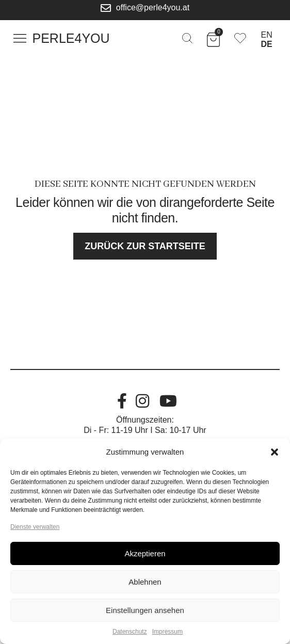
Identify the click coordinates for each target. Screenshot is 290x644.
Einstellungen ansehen (145, 610)
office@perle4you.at (153, 7)
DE (267, 44)
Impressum (167, 632)
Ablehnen (145, 582)
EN (267, 35)
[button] (275, 452)
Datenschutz (130, 632)
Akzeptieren (145, 553)
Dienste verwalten (35, 527)
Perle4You (71, 38)
